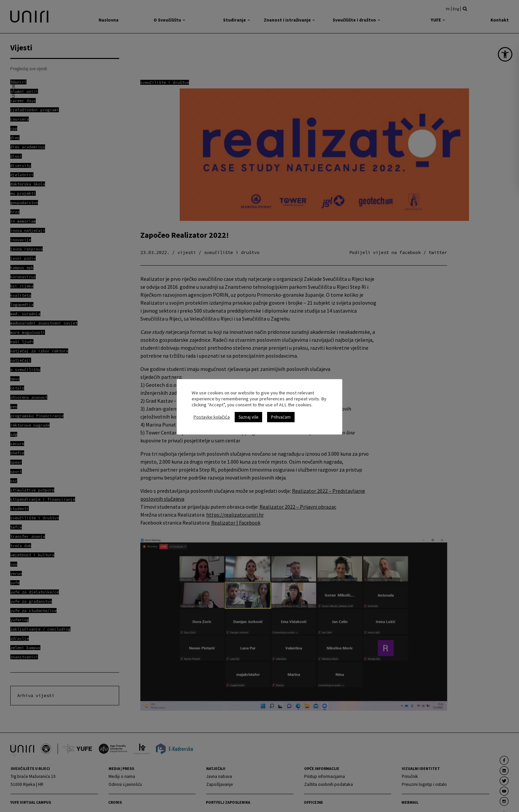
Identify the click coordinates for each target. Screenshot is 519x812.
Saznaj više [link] (248, 417)
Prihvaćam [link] (281, 417)
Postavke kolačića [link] (212, 417)
